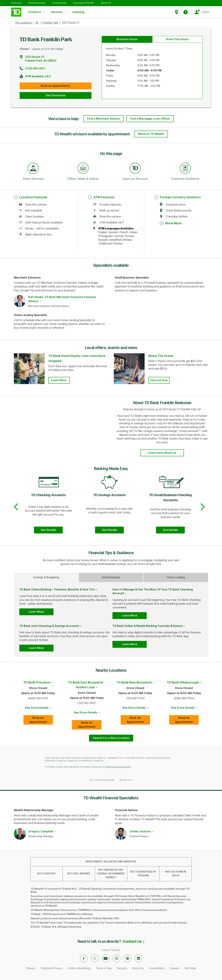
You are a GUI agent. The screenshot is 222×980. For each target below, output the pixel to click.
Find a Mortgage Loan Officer (150, 119)
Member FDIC (126, 780)
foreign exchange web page (118, 767)
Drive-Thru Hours (177, 39)
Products (36, 12)
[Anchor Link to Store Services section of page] (33, 169)
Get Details (48, 530)
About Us (106, 3)
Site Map (190, 968)
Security (122, 968)
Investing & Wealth (84, 3)
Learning (78, 10)
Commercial (59, 3)
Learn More (36, 612)
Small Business (37, 3)
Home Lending (176, 577)
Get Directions (56, 95)
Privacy (31, 968)
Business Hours (127, 39)
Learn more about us (162, 453)
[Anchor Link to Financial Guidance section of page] (185, 169)
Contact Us (133, 941)
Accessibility (157, 968)
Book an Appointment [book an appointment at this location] (55, 86)
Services (58, 12)
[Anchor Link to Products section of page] (135, 169)
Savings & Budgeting (46, 577)
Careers (174, 968)
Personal (16, 3)
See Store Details (39, 709)
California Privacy (52, 968)
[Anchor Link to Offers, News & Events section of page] (83, 169)
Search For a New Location (111, 738)
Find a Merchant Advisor (104, 119)
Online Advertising (79, 968)
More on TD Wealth (151, 134)
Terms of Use (104, 968)
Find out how (159, 380)
